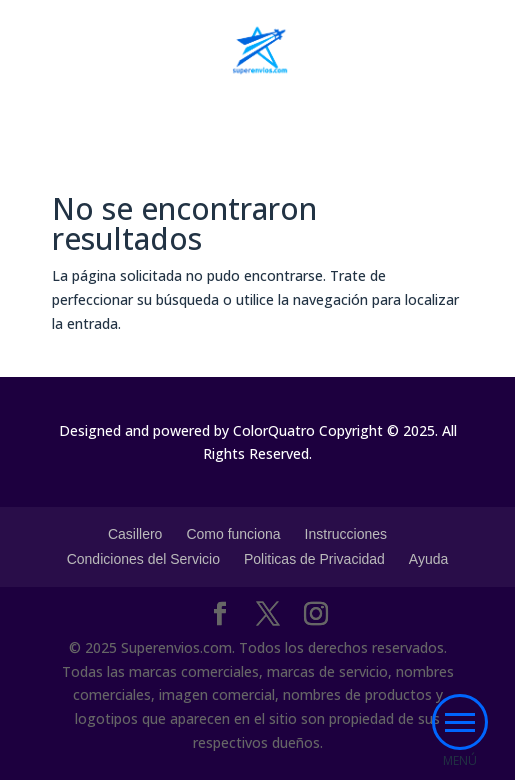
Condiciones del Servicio (143, 559)
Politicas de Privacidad (314, 559)
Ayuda (428, 559)
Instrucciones (346, 534)
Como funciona (233, 534)
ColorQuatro (274, 430)
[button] (460, 722)
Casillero (135, 534)
